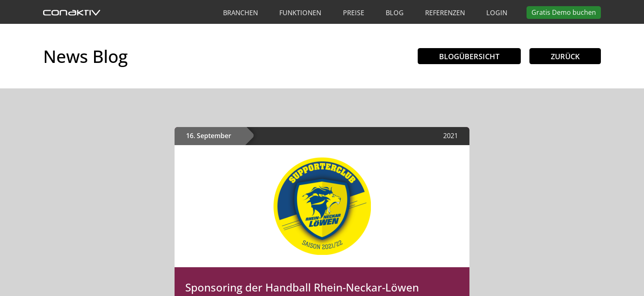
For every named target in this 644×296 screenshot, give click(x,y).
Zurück (565, 56)
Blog (395, 13)
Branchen (240, 13)
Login (497, 13)
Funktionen (300, 13)
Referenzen (445, 13)
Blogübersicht (469, 56)
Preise (354, 13)
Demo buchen (564, 12)
